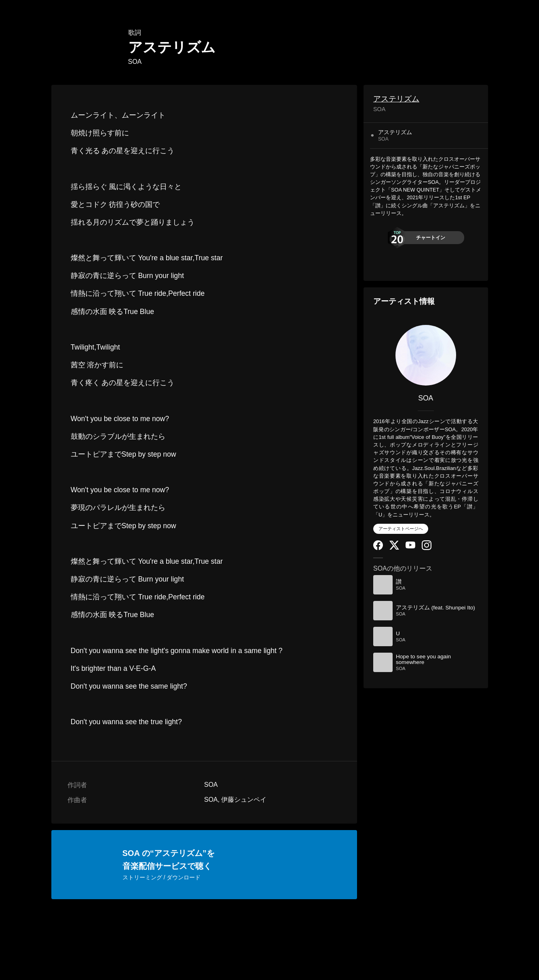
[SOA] (426, 355)
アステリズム (396, 99)
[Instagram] (427, 548)
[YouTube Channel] (410, 547)
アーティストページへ (401, 529)
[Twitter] (394, 548)
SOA (135, 62)
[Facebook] (378, 548)
